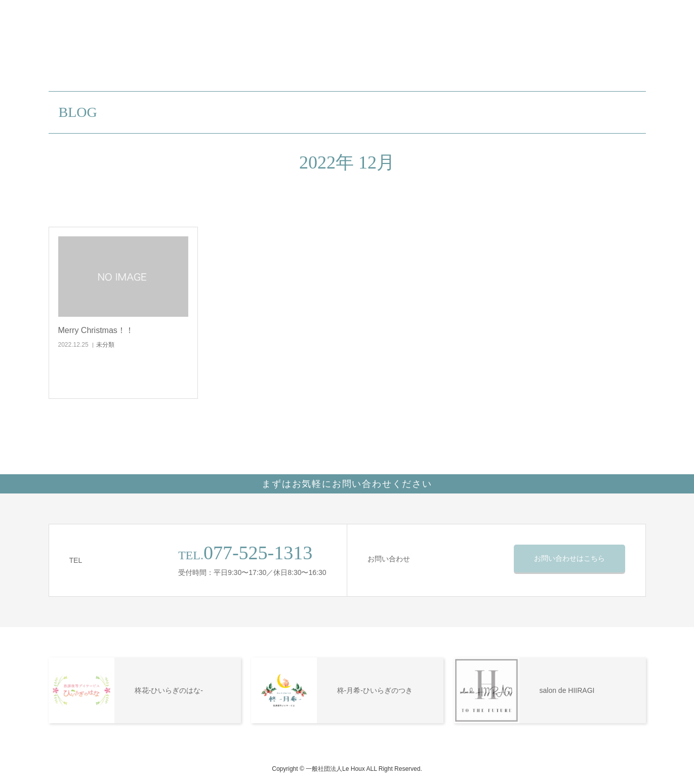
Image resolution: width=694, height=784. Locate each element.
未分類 (105, 345)
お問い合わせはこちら (569, 558)
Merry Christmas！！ (96, 330)
